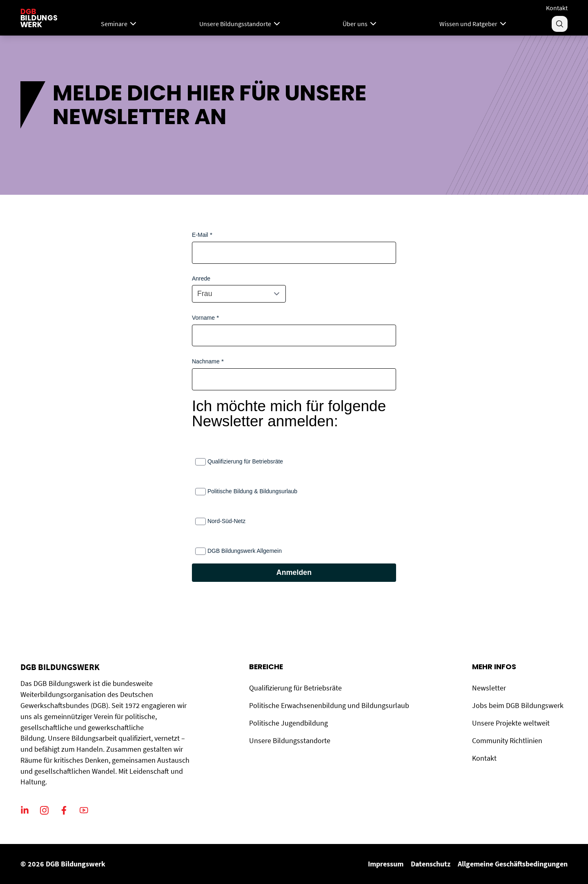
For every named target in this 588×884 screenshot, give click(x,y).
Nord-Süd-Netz (226, 521)
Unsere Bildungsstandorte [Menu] (241, 24)
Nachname (206, 361)
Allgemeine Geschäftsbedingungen (513, 864)
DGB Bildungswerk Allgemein (245, 551)
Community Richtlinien (507, 740)
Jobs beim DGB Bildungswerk (518, 705)
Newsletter (489, 688)
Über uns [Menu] (360, 24)
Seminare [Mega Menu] (119, 24)
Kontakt (557, 8)
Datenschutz (431, 864)
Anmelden (294, 572)
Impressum (386, 864)
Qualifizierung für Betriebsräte (245, 461)
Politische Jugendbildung (288, 723)
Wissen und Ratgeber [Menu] (474, 24)
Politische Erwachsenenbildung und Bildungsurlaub (329, 705)
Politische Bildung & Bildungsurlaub (252, 491)
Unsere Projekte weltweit (511, 723)
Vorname (203, 318)
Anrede (201, 278)
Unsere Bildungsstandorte (290, 740)
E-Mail (200, 235)
